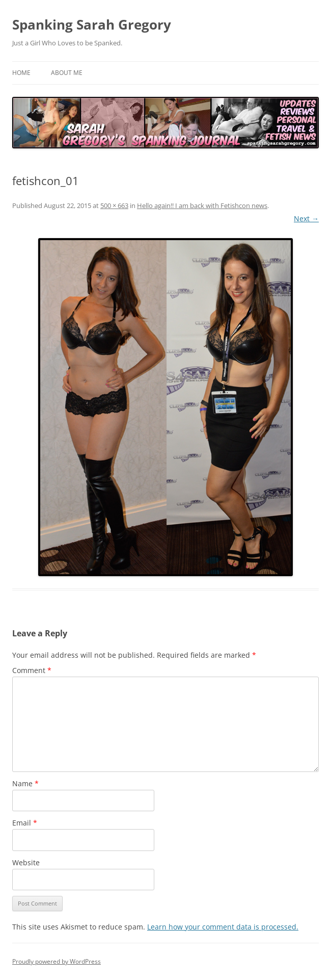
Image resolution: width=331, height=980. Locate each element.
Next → (306, 218)
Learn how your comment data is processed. (223, 927)
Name (25, 783)
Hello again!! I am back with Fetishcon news (202, 205)
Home (21, 73)
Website (26, 862)
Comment (32, 670)
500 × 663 (114, 205)
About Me (67, 73)
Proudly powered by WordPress (57, 961)
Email (25, 823)
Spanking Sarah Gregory (92, 24)
